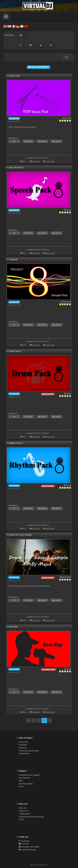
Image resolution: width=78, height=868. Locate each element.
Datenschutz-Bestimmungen (31, 817)
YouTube (24, 844)
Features (23, 748)
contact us (23, 811)
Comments (36, 161)
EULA (21, 819)
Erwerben (23, 745)
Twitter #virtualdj (27, 850)
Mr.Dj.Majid (67, 577)
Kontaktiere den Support (29, 775)
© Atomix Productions (39, 865)
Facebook (24, 841)
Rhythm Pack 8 (16, 443)
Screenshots (24, 753)
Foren (21, 786)
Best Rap (13, 627)
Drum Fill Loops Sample (20, 535)
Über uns (23, 808)
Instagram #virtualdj (29, 847)
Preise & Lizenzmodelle (29, 751)
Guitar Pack (14, 76)
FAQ (21, 781)
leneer (69, 210)
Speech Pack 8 (16, 168)
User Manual (24, 778)
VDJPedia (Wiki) (26, 784)
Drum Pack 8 (15, 351)
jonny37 (68, 118)
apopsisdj (67, 302)
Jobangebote (25, 814)
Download (23, 742)
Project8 (13, 260)
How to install (50, 161)
